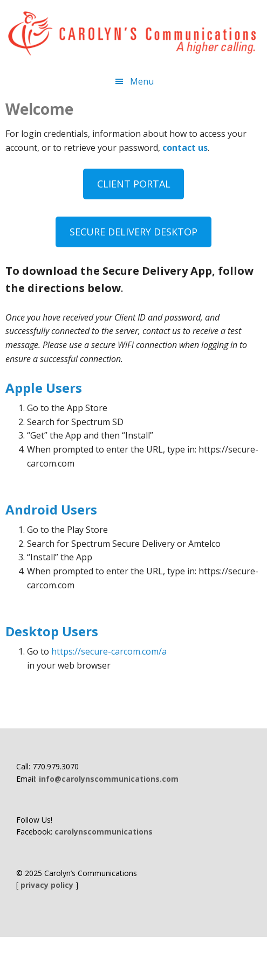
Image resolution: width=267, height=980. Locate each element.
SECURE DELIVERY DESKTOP (133, 232)
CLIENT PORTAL (134, 184)
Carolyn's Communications (133, 34)
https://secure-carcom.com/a (109, 651)
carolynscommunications (104, 832)
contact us (185, 148)
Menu (142, 81)
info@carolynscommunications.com (109, 779)
